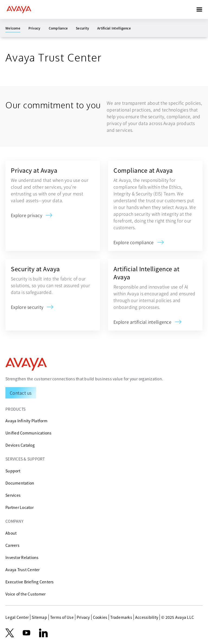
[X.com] (10, 633)
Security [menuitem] (82, 28)
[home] (19, 9)
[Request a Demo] (21, 393)
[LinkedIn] (43, 633)
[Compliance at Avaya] (134, 242)
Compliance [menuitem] (58, 28)
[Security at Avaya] (27, 307)
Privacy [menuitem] (35, 28)
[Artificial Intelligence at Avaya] (142, 322)
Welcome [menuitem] (13, 28)
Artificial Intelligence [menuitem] (114, 28)
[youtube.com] (27, 633)
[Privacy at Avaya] (27, 215)
